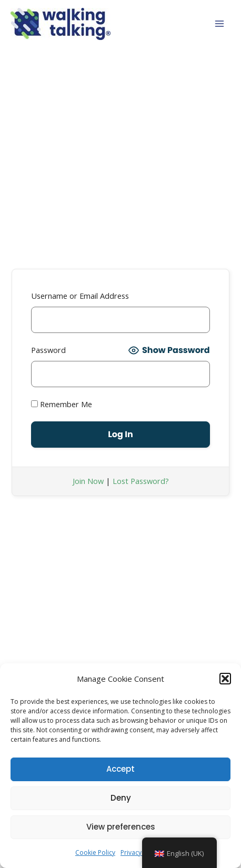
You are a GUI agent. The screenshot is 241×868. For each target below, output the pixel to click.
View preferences (121, 827)
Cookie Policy (95, 852)
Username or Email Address (80, 296)
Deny (121, 798)
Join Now (88, 481)
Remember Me (62, 404)
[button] (225, 679)
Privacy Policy (140, 852)
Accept (120, 769)
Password (48, 350)
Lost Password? (141, 481)
